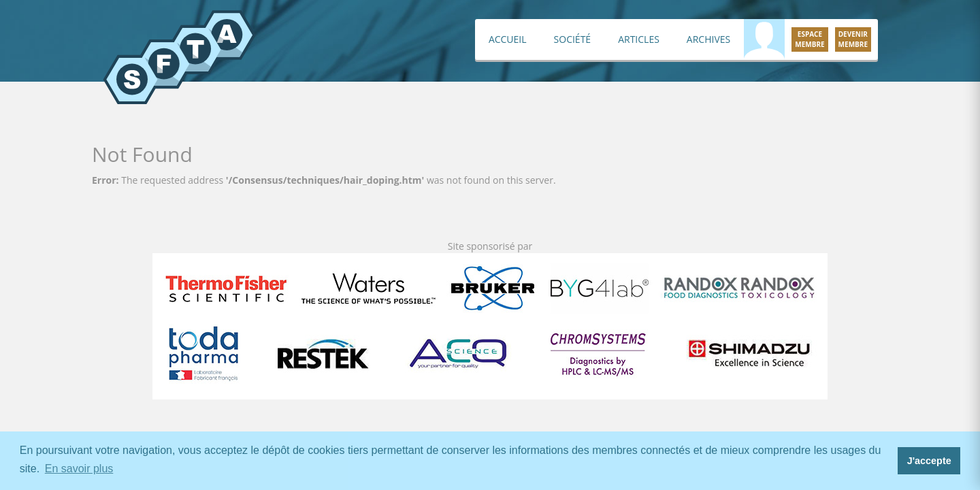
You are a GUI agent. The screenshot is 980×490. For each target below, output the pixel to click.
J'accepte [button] (929, 461)
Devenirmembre (853, 39)
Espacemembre (810, 39)
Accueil (508, 39)
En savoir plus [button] (79, 469)
